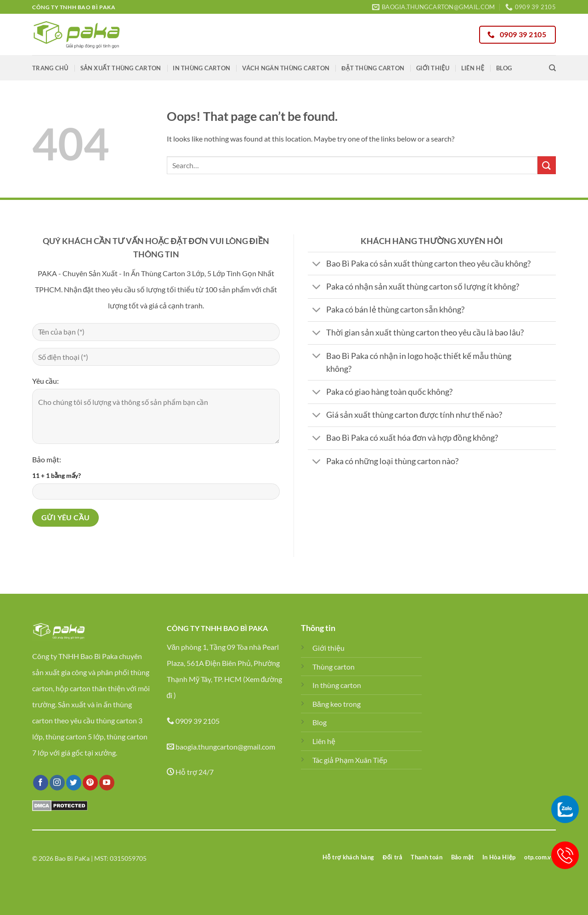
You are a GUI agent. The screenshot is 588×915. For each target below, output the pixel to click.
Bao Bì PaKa (72, 858)
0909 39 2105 (198, 721)
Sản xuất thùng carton (121, 68)
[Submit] (547, 165)
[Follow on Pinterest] (90, 783)
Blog (504, 68)
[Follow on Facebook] (41, 783)
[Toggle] (317, 264)
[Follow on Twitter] (74, 783)
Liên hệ (473, 68)
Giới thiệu (433, 68)
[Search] (552, 68)
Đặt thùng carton (373, 68)
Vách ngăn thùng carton (286, 68)
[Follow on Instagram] (57, 783)
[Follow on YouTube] (107, 783)
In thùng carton (201, 68)
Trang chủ (50, 68)
